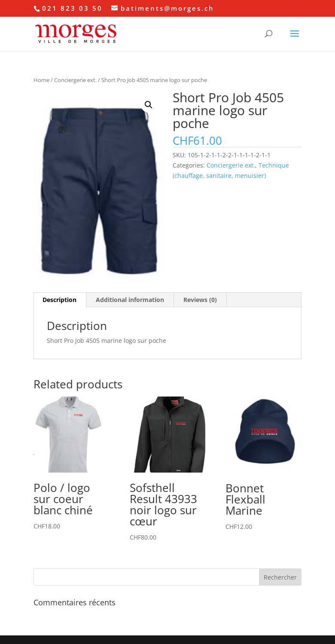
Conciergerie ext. (75, 80)
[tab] (60, 300)
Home (41, 80)
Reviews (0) (200, 300)
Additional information (130, 300)
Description (59, 300)
